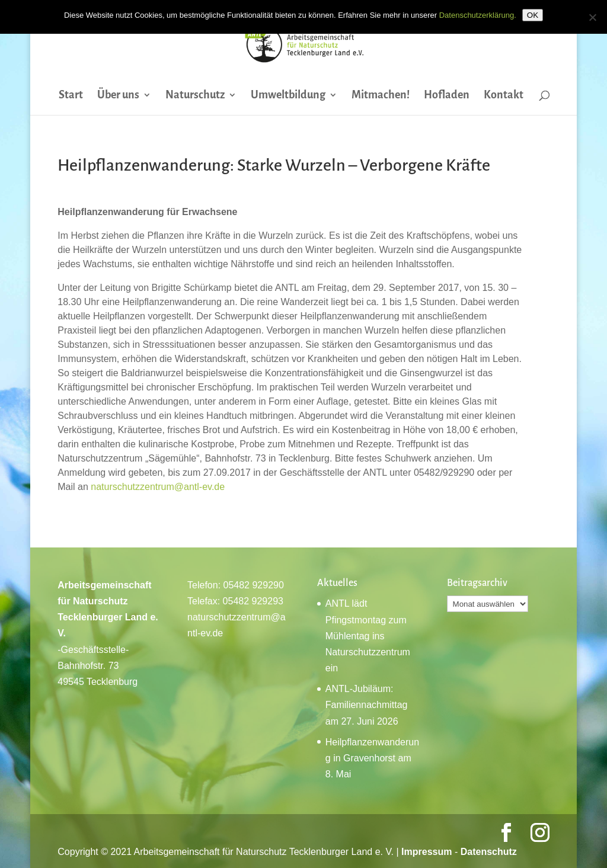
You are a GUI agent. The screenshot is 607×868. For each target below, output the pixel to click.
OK (533, 15)
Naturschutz (195, 96)
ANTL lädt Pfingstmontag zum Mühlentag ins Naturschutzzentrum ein (368, 636)
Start (71, 96)
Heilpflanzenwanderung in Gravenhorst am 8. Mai (372, 758)
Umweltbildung (288, 96)
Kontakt (504, 96)
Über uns (118, 96)
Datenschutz (489, 852)
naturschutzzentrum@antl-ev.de (158, 487)
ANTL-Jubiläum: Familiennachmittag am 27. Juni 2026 (367, 705)
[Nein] (592, 17)
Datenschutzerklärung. (478, 15)
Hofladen (447, 96)
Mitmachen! (381, 96)
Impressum (427, 852)
